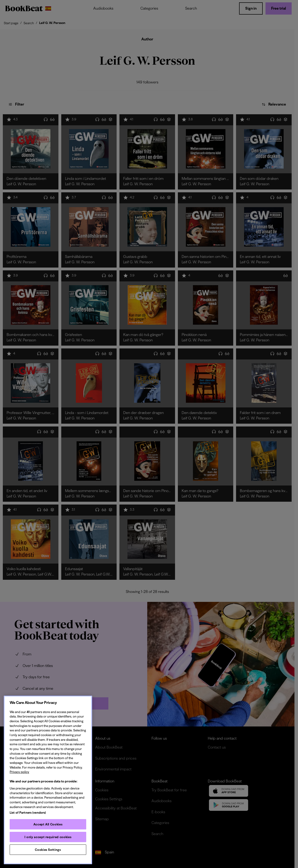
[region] (48, 780)
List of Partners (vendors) (28, 813)
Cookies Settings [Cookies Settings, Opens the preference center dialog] (48, 850)
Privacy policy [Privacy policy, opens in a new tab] (19, 772)
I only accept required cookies (48, 837)
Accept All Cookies (48, 824)
